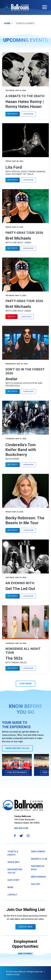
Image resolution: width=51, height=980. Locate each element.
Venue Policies (13, 974)
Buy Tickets (13, 114)
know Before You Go (15, 871)
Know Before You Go (17, 748)
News (10, 887)
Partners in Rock (38, 868)
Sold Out (11, 317)
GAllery (36, 884)
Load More (26, 684)
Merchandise (38, 877)
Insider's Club (39, 859)
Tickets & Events (13, 853)
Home (8, 23)
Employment (38, 852)
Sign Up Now (26, 927)
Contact (12, 895)
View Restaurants (17, 772)
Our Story (13, 880)
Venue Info (14, 862)
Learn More (28, 114)
